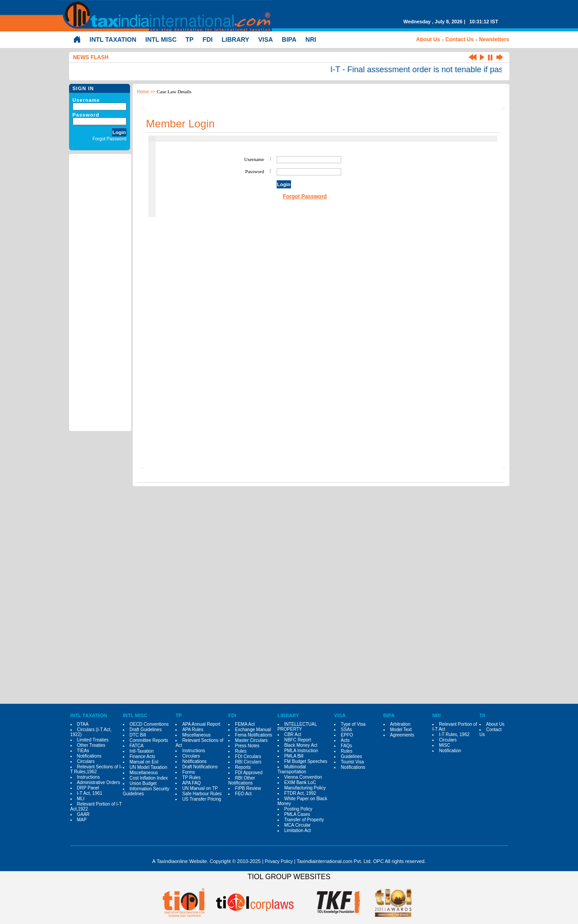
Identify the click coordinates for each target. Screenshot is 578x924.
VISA (266, 39)
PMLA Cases (297, 814)
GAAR (83, 814)
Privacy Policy (278, 861)
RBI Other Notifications (241, 780)
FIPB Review (248, 788)
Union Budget (143, 783)
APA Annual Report (201, 724)
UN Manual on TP (200, 788)
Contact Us (459, 39)
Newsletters (494, 39)
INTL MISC (161, 39)
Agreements (402, 735)
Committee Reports (149, 740)
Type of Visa (353, 724)
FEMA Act (245, 724)
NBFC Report (298, 740)
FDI (208, 39)
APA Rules (193, 730)
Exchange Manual (253, 730)
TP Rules (191, 778)
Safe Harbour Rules (202, 794)
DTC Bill (138, 735)
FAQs (346, 746)
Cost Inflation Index (149, 778)
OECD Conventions (149, 724)
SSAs (346, 730)
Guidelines (351, 756)
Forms (188, 772)
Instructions (89, 777)
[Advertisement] (100, 293)
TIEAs (83, 751)
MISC (445, 745)
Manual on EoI (144, 762)
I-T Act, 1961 (90, 793)
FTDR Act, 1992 (300, 793)
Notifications (89, 756)
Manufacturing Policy (305, 788)
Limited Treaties (93, 740)
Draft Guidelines (146, 730)
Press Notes (247, 746)
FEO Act (243, 794)
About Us (428, 39)
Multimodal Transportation (292, 769)
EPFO (347, 735)
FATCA (137, 746)
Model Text (401, 730)
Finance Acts (142, 756)
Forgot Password (109, 139)
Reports (243, 767)
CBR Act (293, 734)
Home (143, 92)
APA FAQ (191, 783)
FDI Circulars (248, 756)
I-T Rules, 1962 (454, 734)
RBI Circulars (248, 762)
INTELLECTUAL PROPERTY (297, 727)
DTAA (83, 724)
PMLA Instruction (301, 751)
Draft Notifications (200, 767)
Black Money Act (301, 745)
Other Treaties (91, 745)
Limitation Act (298, 830)
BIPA (289, 39)
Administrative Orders (99, 782)
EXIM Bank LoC (300, 782)
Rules (241, 751)
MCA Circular (298, 825)
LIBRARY (235, 39)
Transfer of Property (304, 820)
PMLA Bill (294, 756)
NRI (311, 39)
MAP (82, 820)
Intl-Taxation (142, 751)
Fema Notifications (254, 735)
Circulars (86, 761)
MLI (81, 799)
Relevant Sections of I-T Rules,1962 (96, 769)
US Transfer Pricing (202, 799)
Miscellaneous (144, 773)
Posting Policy (298, 809)
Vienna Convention (303, 777)
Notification (450, 751)
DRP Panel (88, 788)
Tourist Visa (352, 762)
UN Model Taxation (148, 767)
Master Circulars (251, 740)
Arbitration (400, 724)
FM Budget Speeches (306, 761)
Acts (345, 740)
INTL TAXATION (113, 39)
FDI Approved (249, 773)
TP (190, 39)
